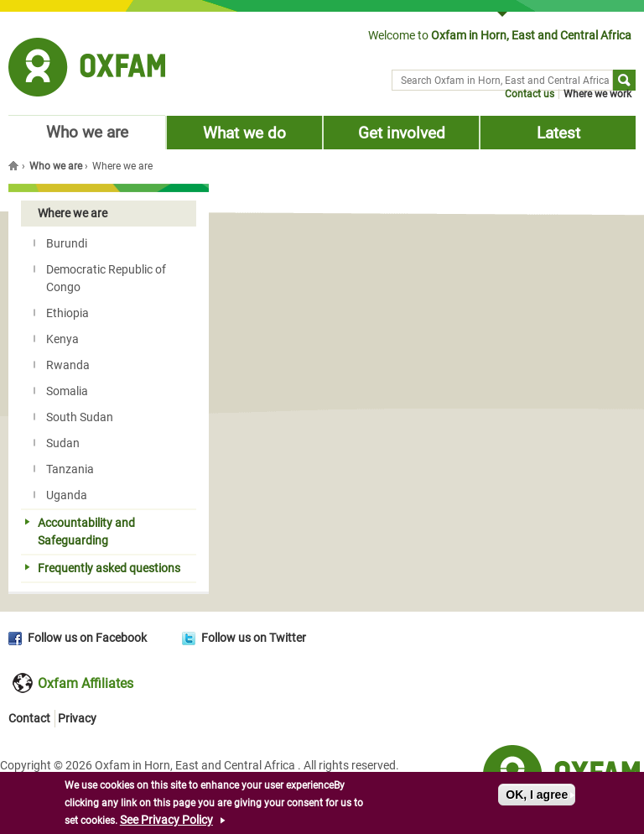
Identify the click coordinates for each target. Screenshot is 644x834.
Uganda (60, 495)
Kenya (56, 339)
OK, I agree (537, 797)
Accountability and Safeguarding (80, 532)
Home (15, 165)
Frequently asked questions (103, 568)
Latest (558, 133)
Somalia (61, 391)
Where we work (597, 94)
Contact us (530, 94)
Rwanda (62, 365)
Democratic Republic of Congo (100, 278)
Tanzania (64, 469)
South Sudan (73, 417)
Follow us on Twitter (254, 638)
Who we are (87, 132)
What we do (244, 133)
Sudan (57, 443)
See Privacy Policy (166, 822)
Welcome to (500, 35)
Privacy (77, 718)
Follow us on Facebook (87, 638)
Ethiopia (61, 313)
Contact (29, 718)
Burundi (60, 243)
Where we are (66, 213)
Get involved (402, 133)
